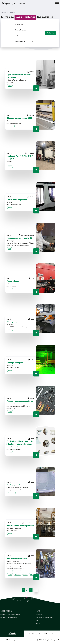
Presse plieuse (13, 281)
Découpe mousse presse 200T (19, 118)
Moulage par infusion (15, 485)
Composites (11, 493)
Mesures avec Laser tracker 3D (20, 238)
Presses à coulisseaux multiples (20, 401)
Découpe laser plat (15, 363)
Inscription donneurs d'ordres (10, 614)
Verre (31, 574)
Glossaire (39, 614)
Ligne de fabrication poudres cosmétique (19, 76)
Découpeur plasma (14, 322)
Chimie (10, 85)
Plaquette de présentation (44, 617)
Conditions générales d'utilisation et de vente (44, 634)
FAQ (37, 620)
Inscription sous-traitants (8, 617)
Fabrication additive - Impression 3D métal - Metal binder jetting (20, 443)
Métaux (10, 167)
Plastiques (11, 126)
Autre (9, 248)
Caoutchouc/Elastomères (20, 571)
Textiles (25, 574)
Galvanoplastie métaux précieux (20, 526)
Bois (9, 571)
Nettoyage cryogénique (17, 558)
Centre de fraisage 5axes (17, 200)
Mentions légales (12, 640)
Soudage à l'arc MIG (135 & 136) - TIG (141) (20, 157)
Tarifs (38, 624)
